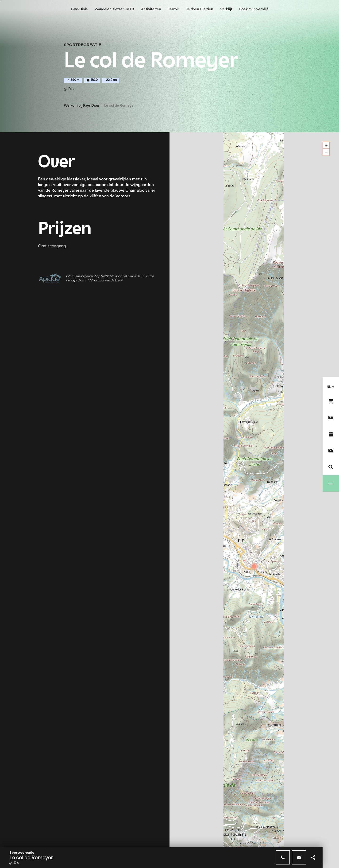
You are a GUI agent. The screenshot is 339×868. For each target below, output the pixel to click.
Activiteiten (151, 10)
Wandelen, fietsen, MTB (114, 10)
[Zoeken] (331, 467)
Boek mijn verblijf (254, 10)
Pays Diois (79, 10)
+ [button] (326, 145)
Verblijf (226, 10)
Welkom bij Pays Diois (82, 106)
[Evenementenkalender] (331, 434)
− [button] (326, 152)
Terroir (174, 10)
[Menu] (331, 483)
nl (329, 387)
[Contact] (331, 451)
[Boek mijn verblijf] (331, 418)
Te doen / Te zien (200, 10)
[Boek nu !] (331, 401)
